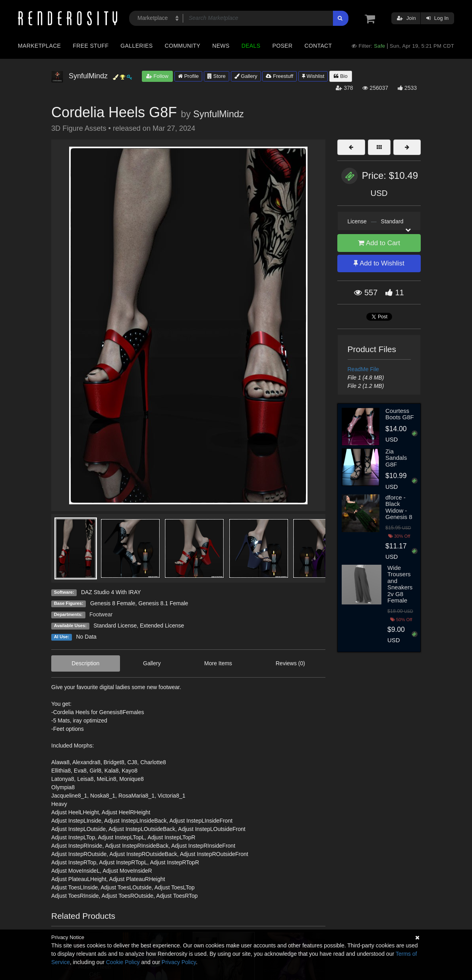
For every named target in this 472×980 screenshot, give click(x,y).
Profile (188, 76)
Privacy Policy (179, 962)
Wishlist (313, 76)
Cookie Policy (123, 962)
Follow (157, 76)
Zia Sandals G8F (396, 458)
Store (217, 76)
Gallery (246, 76)
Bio (340, 76)
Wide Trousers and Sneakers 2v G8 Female (400, 584)
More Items (218, 663)
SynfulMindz (218, 114)
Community (183, 46)
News (221, 46)
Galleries (136, 46)
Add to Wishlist (379, 263)
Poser (282, 46)
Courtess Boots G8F (400, 414)
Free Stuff (91, 46)
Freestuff (280, 76)
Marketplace (39, 46)
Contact (318, 46)
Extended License (162, 626)
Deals (251, 46)
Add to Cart (379, 243)
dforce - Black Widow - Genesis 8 (399, 507)
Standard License (115, 626)
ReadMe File (363, 369)
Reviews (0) (290, 663)
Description (85, 663)
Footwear (101, 614)
